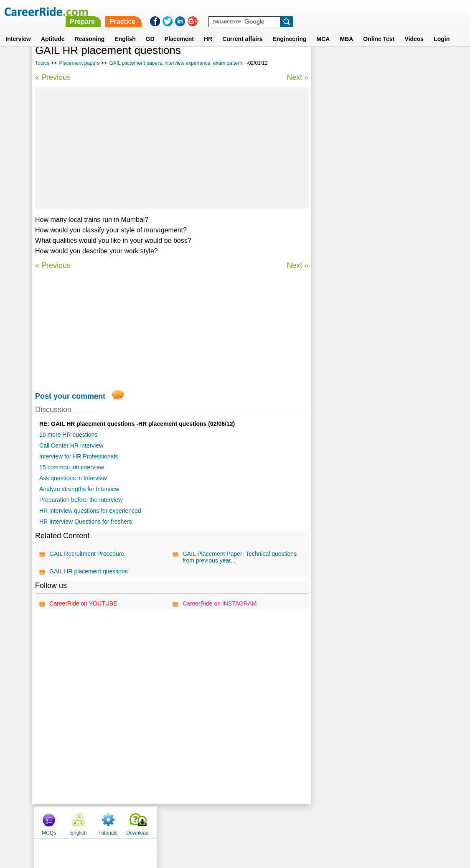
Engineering (290, 29)
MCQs (328, 64)
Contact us (193, 822)
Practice (295, 11)
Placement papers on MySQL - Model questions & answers (367, 248)
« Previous (53, 77)
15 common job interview (72, 467)
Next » (297, 77)
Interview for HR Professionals (79, 456)
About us (159, 822)
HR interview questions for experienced (90, 511)
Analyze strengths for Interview (79, 489)
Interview (18, 29)
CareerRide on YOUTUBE (83, 603)
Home (132, 822)
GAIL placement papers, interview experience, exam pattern (176, 63)
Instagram (327, 822)
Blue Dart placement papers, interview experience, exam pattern (368, 204)
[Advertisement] (172, 148)
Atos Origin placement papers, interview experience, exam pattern (371, 226)
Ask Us (265, 822)
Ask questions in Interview (73, 478)
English (125, 29)
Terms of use (231, 822)
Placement (179, 29)
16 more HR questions (68, 435)
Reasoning (90, 29)
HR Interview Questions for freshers (86, 522)
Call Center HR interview (71, 445)
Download (416, 64)
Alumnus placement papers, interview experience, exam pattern (368, 315)
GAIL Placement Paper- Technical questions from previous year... (240, 557)
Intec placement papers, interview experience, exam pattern (363, 293)
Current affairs (242, 29)
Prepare (255, 11)
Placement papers (79, 63)
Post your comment (70, 396)
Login (442, 29)
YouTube (294, 822)
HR (208, 29)
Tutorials (387, 64)
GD (150, 29)
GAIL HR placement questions (89, 571)
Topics (42, 63)
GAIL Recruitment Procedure (87, 554)
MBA (346, 29)
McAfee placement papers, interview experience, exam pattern (366, 271)
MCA (323, 29)
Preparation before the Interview (81, 500)
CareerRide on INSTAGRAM (220, 603)
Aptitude (53, 29)
